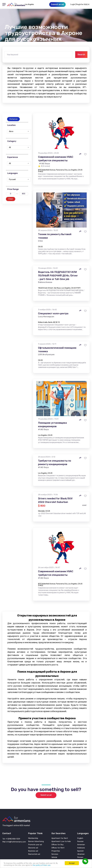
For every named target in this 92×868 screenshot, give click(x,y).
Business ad (33, 851)
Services (55, 854)
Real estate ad (34, 854)
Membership (33, 838)
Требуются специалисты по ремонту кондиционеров (55, 462)
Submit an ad (46, 795)
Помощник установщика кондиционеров (52, 425)
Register (80, 4)
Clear (11, 199)
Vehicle (54, 857)
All (10, 147)
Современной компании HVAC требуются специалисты (56, 159)
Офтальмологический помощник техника (57, 350)
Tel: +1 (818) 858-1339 (11, 839)
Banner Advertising (36, 841)
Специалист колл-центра (53, 313)
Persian (80, 857)
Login (73, 4)
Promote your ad (35, 845)
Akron (11, 131)
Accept (72, 863)
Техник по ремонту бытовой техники (55, 236)
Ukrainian (81, 854)
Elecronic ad (33, 848)
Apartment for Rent (60, 838)
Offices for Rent (58, 848)
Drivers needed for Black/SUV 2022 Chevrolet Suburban (55, 500)
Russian (80, 841)
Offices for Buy (57, 845)
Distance (13, 119)
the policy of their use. (42, 865)
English (80, 838)
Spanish (80, 851)
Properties (56, 851)
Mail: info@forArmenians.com (14, 842)
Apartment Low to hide (61, 841)
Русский (12, 180)
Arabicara (81, 848)
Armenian (81, 845)
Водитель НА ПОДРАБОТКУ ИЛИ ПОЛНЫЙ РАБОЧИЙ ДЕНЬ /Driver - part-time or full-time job (58, 276)
